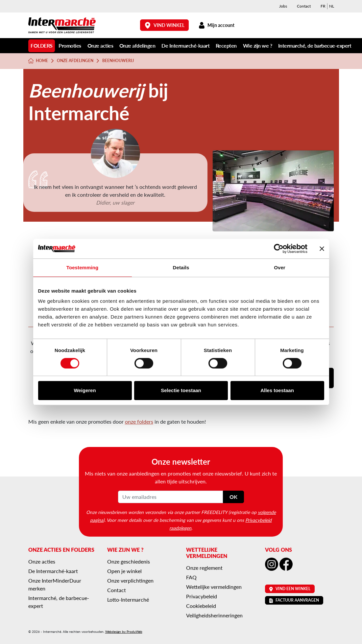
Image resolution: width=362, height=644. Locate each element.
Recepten (226, 45)
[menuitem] (323, 6)
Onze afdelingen (137, 45)
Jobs (283, 6)
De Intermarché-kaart (185, 45)
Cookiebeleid (201, 606)
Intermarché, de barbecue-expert (315, 45)
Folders (42, 45)
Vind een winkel (290, 589)
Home (38, 61)
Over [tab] (280, 267)
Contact (304, 6)
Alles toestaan (277, 390)
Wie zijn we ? (258, 45)
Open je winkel (124, 571)
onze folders (139, 422)
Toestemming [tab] (83, 267)
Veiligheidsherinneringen (214, 615)
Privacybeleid (202, 596)
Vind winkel (164, 25)
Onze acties (100, 45)
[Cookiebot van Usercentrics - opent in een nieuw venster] (279, 249)
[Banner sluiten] (322, 249)
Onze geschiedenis (129, 561)
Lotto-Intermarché (128, 600)
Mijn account (217, 25)
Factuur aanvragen (294, 600)
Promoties (70, 45)
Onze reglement (204, 568)
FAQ (191, 577)
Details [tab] (181, 267)
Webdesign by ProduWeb (124, 632)
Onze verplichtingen (130, 580)
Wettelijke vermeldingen (214, 587)
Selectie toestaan (181, 390)
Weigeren (85, 390)
